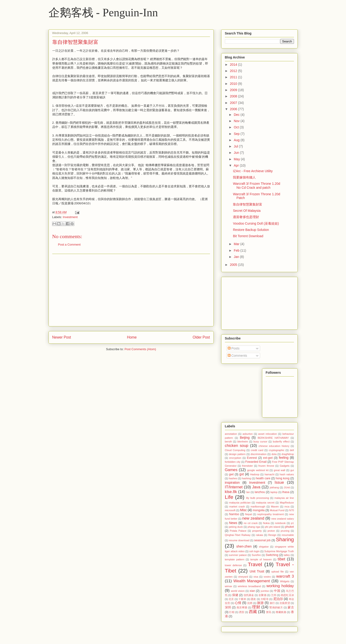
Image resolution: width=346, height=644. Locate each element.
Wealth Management (252, 581)
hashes (233, 478)
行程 (232, 612)
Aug (237, 140)
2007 (234, 103)
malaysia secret (265, 503)
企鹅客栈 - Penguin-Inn (103, 12)
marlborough (258, 507)
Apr (237, 165)
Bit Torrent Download (248, 236)
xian (252, 591)
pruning (285, 531)
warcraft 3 (285, 576)
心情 (238, 603)
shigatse (264, 547)
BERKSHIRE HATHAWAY (273, 438)
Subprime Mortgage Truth (279, 551)
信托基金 (249, 595)
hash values (287, 474)
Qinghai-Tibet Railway (238, 535)
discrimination (259, 454)
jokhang (274, 487)
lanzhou (260, 492)
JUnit (287, 487)
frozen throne (266, 466)
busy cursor (260, 442)
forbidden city (233, 462)
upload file (278, 572)
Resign (272, 535)
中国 (277, 591)
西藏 (253, 612)
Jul (236, 146)
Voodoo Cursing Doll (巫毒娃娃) (256, 223)
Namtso (234, 514)
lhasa (286, 492)
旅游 (260, 603)
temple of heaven (261, 559)
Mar (237, 244)
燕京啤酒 (242, 607)
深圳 (228, 607)
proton (271, 531)
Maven (275, 507)
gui (292, 470)
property (257, 531)
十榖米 (242, 599)
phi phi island (273, 527)
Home (132, 337)
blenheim (243, 442)
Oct (237, 127)
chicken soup (237, 446)
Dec (237, 115)
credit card (257, 450)
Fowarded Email (256, 462)
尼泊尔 (278, 599)
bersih (228, 442)
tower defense (233, 565)
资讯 (269, 612)
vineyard (243, 577)
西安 (242, 612)
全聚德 (262, 595)
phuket (290, 527)
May (237, 159)
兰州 (274, 595)
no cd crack (251, 523)
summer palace (238, 555)
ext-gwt (268, 458)
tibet (281, 559)
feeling (284, 458)
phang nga (254, 527)
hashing (246, 478)
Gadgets (285, 466)
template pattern (235, 559)
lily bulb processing (258, 498)
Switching (272, 555)
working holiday (280, 586)
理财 (256, 607)
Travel (255, 564)
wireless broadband (249, 586)
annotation (231, 434)
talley (287, 555)
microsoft (230, 510)
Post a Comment (69, 245)
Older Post (201, 337)
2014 (234, 65)
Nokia (266, 523)
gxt (242, 474)
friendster (247, 466)
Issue (279, 482)
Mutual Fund (277, 510)
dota (274, 454)
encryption (235, 458)
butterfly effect (281, 442)
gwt (231, 474)
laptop (274, 492)
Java (256, 487)
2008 (234, 96)
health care (263, 478)
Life (229, 497)
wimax (229, 586)
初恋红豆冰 (287, 595)
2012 (234, 71)
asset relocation (268, 434)
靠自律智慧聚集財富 (75, 42)
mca (287, 507)
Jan (237, 257)
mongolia (259, 510)
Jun (237, 153)
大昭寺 (264, 599)
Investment (70, 217)
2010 (234, 84)
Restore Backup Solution (251, 230)
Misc (243, 510)
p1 (292, 523)
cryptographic (277, 450)
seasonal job (262, 540)
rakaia (259, 535)
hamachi (269, 474)
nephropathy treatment (270, 514)
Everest (252, 458)
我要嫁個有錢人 (244, 177)
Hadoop (255, 474)
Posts (234, 348)
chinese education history (274, 446)
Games (231, 470)
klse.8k (231, 492)
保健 (235, 595)
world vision (238, 591)
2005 (234, 265)
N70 (292, 510)
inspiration (232, 483)
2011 (234, 77)
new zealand (253, 518)
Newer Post (62, 337)
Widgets (285, 581)
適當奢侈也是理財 (246, 217)
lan (248, 492)
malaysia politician (240, 503)
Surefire (256, 555)
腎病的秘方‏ (276, 607)
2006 (234, 109)
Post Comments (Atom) (140, 349)
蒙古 (291, 607)
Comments (238, 356)
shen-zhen (244, 546)
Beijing (245, 438)
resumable (288, 535)
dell (292, 450)
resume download (239, 540)
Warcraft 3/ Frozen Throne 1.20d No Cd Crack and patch (256, 186)
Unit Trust (257, 571)
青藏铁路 (281, 612)
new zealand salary (283, 519)
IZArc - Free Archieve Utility (253, 171)
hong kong (282, 478)
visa (256, 577)
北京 (231, 599)
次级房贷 (285, 603)
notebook (280, 523)
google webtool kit (258, 470)
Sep (237, 134)
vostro (267, 577)
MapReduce (287, 503)
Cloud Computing (235, 450)
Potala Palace (238, 531)
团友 (253, 599)
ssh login (254, 551)
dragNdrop (288, 454)
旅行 (272, 603)
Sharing (285, 540)
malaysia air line (284, 498)
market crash (237, 507)
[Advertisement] (131, 290)
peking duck (236, 527)
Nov (237, 121)
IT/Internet (234, 487)
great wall (279, 470)
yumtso (265, 591)
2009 (234, 90)
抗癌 (250, 603)
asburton (248, 434)
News (233, 523)
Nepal (248, 514)
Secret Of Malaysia (247, 211)
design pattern (237, 454)
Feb (237, 250)
